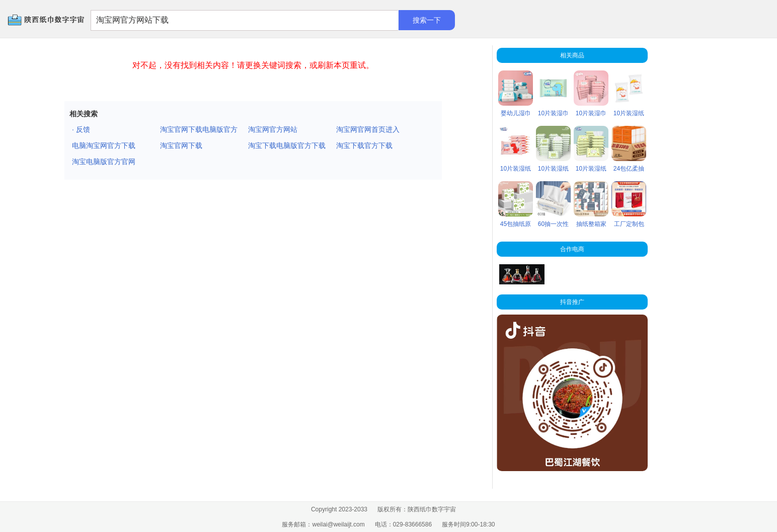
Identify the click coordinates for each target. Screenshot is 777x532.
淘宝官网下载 (181, 145)
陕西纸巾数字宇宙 (30, 20)
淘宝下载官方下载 (364, 145)
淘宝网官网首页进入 (368, 129)
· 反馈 (81, 129)
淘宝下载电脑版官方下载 (287, 145)
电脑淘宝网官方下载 (104, 145)
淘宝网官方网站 (273, 129)
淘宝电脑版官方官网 (104, 162)
